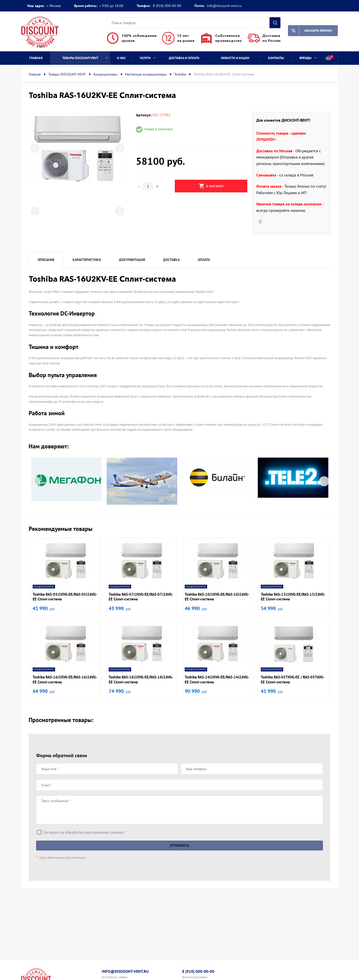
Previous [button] (35, 149)
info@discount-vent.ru (224, 6)
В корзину (211, 186)
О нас (121, 58)
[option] (77, 148)
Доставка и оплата (184, 58)
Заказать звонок (310, 31)
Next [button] (120, 149)
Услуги (148, 58)
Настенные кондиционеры (146, 74)
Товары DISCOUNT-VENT (85, 58)
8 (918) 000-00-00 (167, 6)
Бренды (308, 58)
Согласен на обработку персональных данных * (85, 832)
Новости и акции (235, 58)
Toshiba (180, 74)
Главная (36, 58)
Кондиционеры (105, 74)
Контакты (276, 58)
